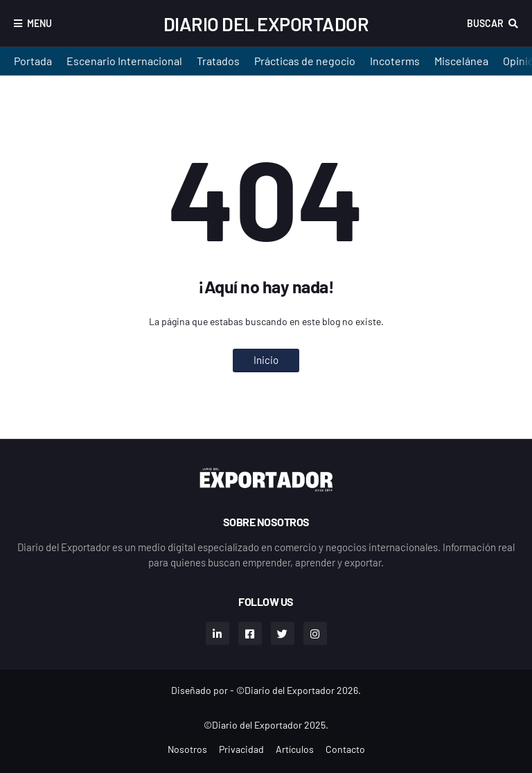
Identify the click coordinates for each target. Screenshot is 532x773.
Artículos (295, 749)
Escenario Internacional (124, 61)
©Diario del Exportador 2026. (299, 690)
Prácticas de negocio (305, 61)
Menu (39, 23)
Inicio (266, 360)
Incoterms (395, 61)
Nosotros (187, 749)
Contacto (345, 749)
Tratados (218, 61)
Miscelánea (461, 61)
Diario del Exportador (266, 24)
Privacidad (241, 749)
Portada (33, 61)
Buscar (485, 23)
